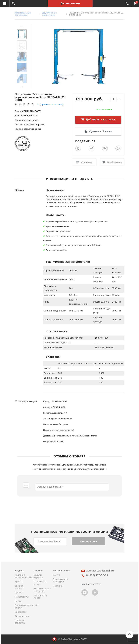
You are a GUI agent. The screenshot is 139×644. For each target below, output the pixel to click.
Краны (18, 582)
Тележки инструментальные (22, 576)
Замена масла (19, 587)
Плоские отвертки (20, 622)
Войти (56, 575)
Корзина (58, 586)
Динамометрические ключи (22, 606)
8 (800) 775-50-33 (127, 3)
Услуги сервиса (38, 576)
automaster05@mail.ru (100, 571)
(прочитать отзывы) (50, 105)
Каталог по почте (40, 597)
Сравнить (87, 162)
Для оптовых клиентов (60, 580)
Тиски (18, 601)
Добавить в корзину (100, 120)
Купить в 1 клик (100, 131)
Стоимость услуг (40, 583)
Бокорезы (20, 612)
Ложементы (22, 597)
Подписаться (89, 541)
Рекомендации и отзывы (41, 590)
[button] (22, 26)
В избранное (115, 162)
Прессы (19, 593)
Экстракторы (22, 616)
